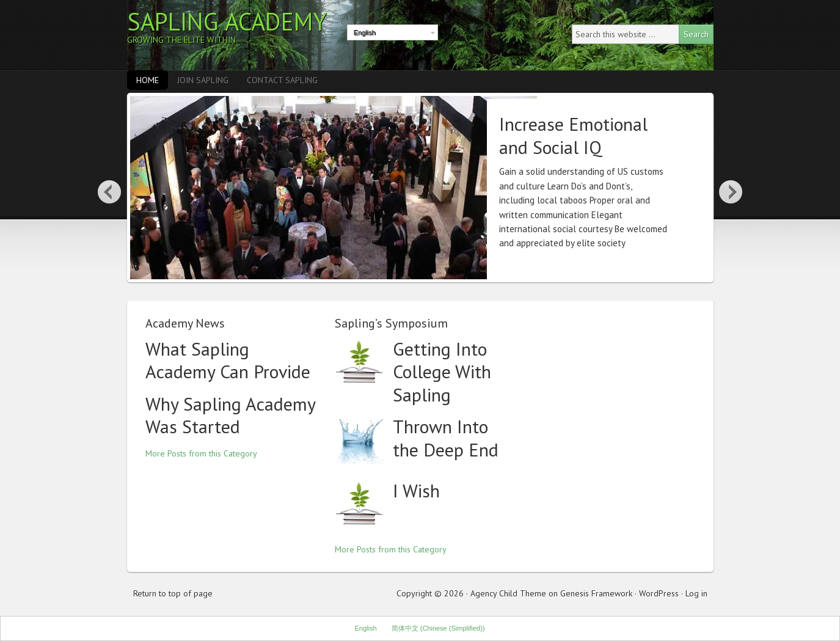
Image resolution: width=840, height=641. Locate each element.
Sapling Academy (227, 21)
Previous (109, 191)
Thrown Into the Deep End (446, 438)
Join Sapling (203, 80)
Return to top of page (173, 593)
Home (148, 80)
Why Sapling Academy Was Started (230, 415)
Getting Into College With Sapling (442, 372)
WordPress (659, 593)
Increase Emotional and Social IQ (573, 135)
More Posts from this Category (201, 453)
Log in (696, 593)
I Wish (416, 490)
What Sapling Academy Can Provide (228, 360)
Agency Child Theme (508, 593)
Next (731, 191)
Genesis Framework (596, 593)
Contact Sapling (282, 80)
